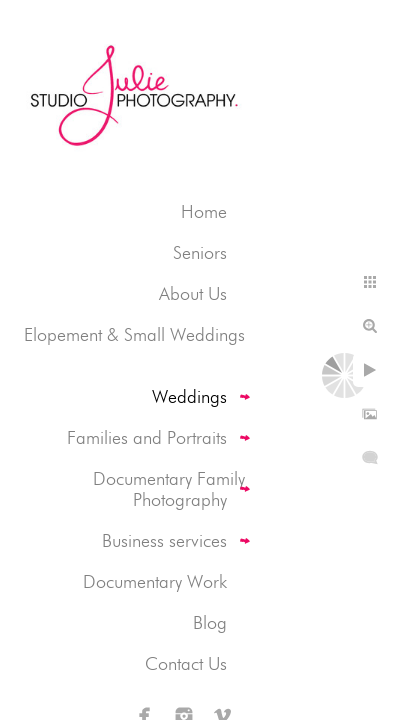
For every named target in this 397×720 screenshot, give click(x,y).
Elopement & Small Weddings (134, 334)
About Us (193, 293)
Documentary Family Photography (169, 489)
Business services (164, 540)
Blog (210, 622)
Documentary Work (155, 581)
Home (204, 211)
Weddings (189, 396)
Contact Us (186, 663)
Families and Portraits (147, 437)
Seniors (200, 252)
